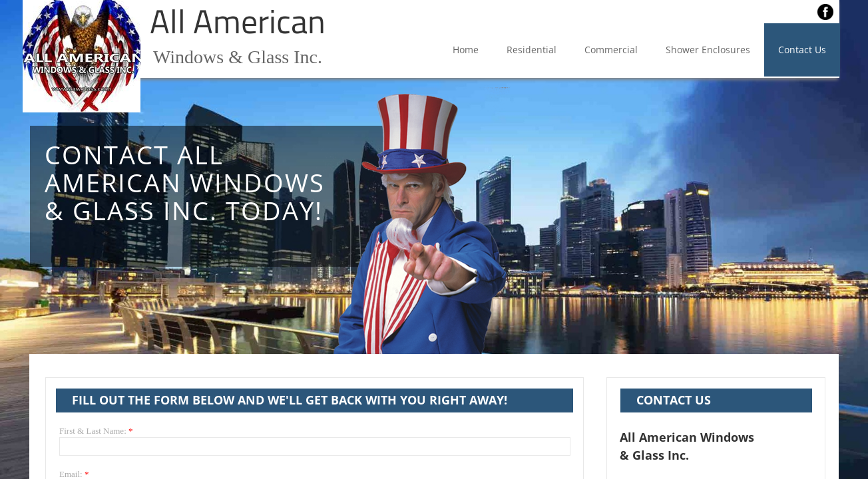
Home (466, 50)
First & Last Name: (96, 431)
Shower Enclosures (708, 50)
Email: (74, 474)
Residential (532, 50)
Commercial (611, 50)
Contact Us (802, 50)
